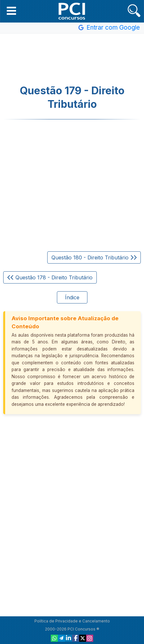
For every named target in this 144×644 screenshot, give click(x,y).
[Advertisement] (72, 59)
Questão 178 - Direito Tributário (50, 277)
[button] (11, 11)
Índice (72, 297)
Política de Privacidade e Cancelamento (72, 621)
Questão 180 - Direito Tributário (94, 257)
